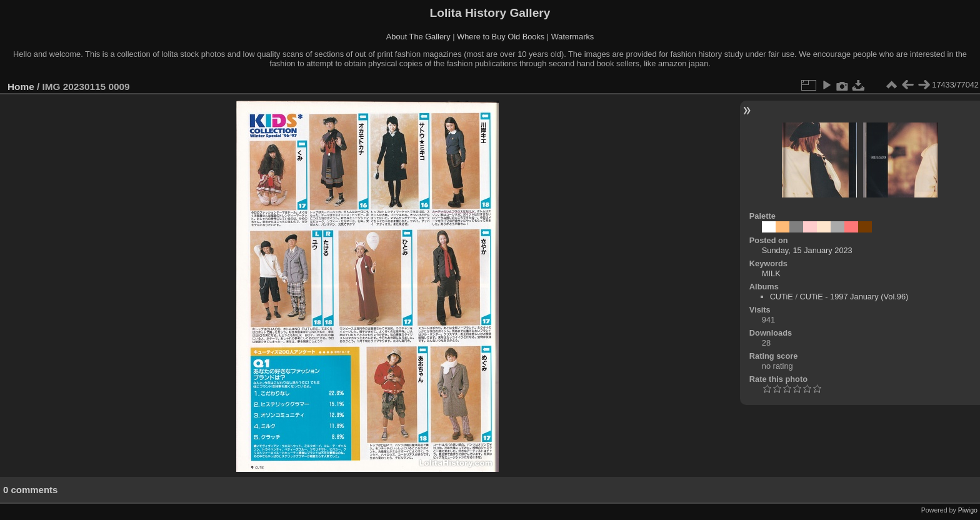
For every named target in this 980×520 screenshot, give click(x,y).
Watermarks (573, 37)
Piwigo (968, 510)
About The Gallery (418, 37)
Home (21, 87)
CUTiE (782, 297)
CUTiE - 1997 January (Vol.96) (854, 297)
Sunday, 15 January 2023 (807, 250)
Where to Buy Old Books (501, 37)
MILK (771, 273)
